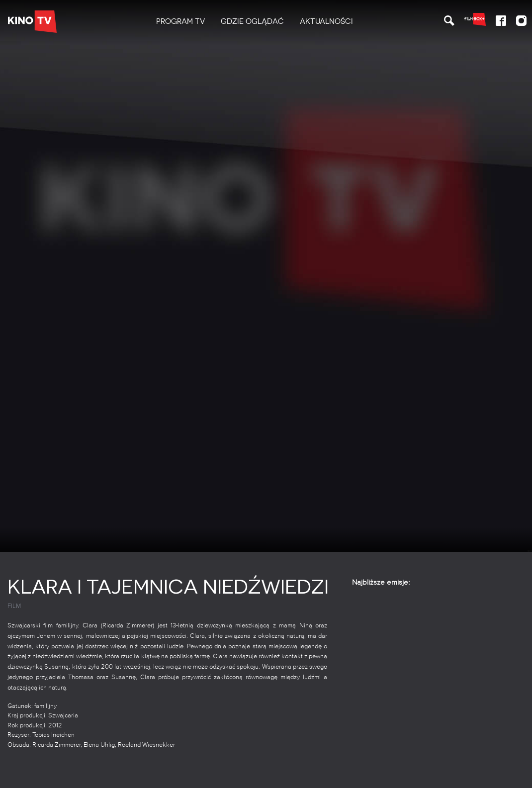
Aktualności (326, 21)
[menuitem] (180, 22)
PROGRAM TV (180, 21)
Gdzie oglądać (252, 21)
